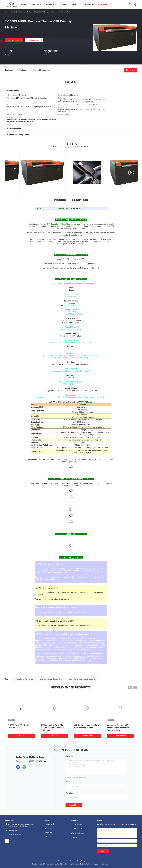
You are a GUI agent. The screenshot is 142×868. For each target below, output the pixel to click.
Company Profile (49, 824)
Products (14, 12)
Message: (70, 756)
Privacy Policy (81, 861)
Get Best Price (14, 40)
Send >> (103, 851)
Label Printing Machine (78, 833)
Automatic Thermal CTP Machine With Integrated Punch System (118, 728)
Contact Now (74, 805)
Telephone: (70, 793)
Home (7, 12)
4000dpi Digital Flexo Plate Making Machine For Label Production (53, 728)
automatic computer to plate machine (82, 679)
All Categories (75, 837)
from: (68, 782)
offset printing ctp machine (24, 679)
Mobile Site (69, 861)
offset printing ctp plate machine (51, 679)
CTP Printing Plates (77, 829)
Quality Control (49, 832)
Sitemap (60, 861)
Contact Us (48, 837)
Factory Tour (48, 828)
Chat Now (34, 40)
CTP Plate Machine (26, 12)
